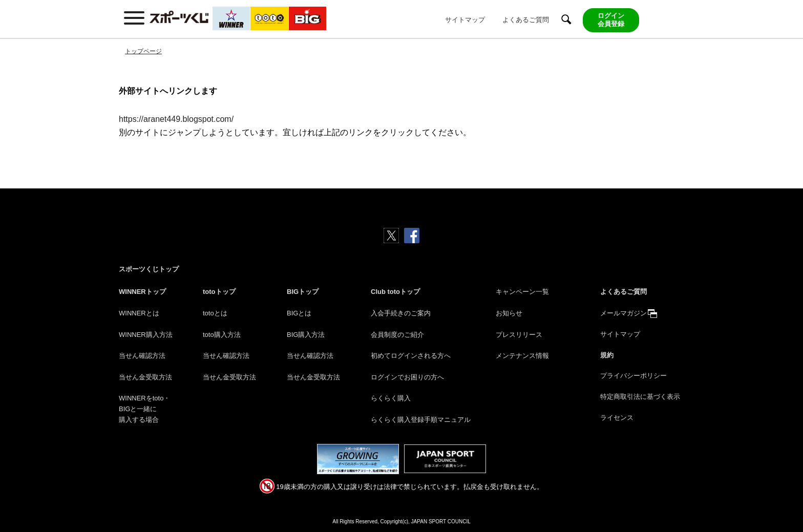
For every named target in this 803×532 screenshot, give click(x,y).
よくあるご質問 (526, 20)
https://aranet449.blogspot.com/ (176, 119)
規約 (607, 355)
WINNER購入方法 (146, 335)
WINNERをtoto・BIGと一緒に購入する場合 (144, 409)
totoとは (215, 313)
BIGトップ (303, 292)
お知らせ (509, 313)
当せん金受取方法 (145, 377)
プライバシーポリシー (633, 376)
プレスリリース (519, 335)
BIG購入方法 (306, 335)
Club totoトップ (395, 292)
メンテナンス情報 (522, 356)
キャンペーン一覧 (522, 292)
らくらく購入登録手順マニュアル (421, 420)
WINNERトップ (142, 292)
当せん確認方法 (142, 356)
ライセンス (617, 418)
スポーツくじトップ (149, 269)
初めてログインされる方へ (411, 356)
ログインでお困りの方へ (407, 377)
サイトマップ (465, 20)
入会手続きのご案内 (401, 313)
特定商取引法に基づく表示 (640, 397)
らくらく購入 (391, 398)
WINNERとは (139, 313)
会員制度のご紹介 (397, 335)
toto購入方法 (222, 335)
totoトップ (219, 292)
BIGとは (299, 313)
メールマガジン (624, 313)
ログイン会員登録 (611, 20)
